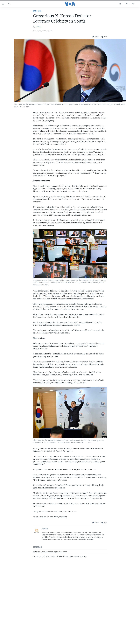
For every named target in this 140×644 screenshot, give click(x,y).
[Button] (96, 37)
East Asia (37, 11)
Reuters (38, 27)
